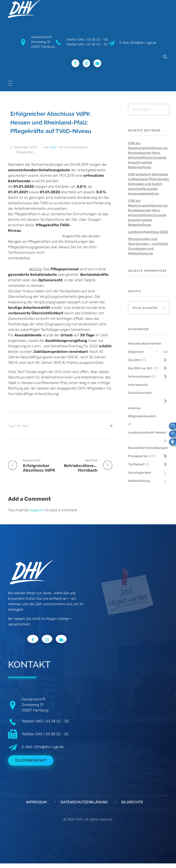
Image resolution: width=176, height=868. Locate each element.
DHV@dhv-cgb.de (49, 747)
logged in (38, 510)
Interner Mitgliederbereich (142, 412)
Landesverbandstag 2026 (148, 232)
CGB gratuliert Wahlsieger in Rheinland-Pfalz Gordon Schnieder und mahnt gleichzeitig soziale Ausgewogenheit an (149, 184)
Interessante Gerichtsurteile (140, 389)
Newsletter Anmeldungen (148, 448)
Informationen (139, 377)
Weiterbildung (139, 481)
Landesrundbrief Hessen (147, 433)
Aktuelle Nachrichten (145, 344)
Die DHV (134, 360)
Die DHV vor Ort (140, 368)
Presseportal (138, 456)
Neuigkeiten (25, 152)
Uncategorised (140, 473)
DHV (53, 147)
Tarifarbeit (136, 464)
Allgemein (136, 352)
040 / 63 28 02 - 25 (92, 44)
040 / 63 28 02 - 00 (93, 40)
